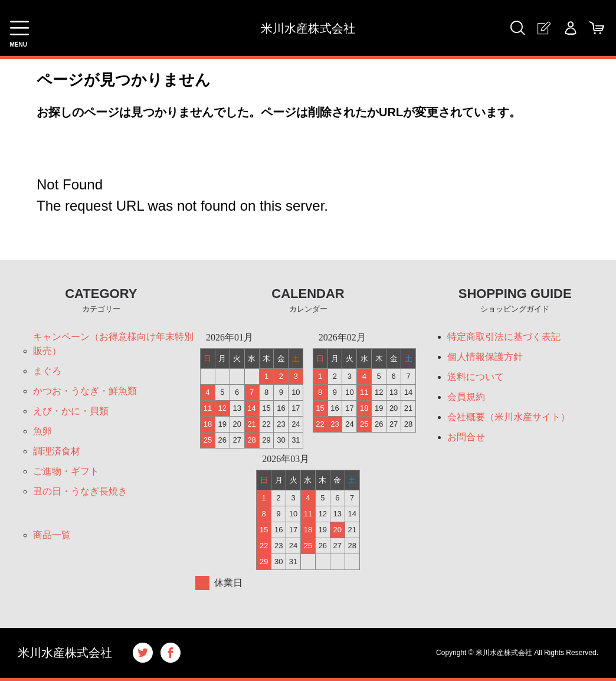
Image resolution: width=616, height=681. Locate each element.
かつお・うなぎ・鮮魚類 (85, 391)
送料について (476, 377)
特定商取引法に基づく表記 (504, 337)
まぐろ (47, 371)
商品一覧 (52, 535)
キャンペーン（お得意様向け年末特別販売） (113, 344)
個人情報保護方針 (485, 357)
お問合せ (466, 437)
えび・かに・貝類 (71, 411)
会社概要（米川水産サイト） (509, 417)
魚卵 (42, 431)
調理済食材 (57, 451)
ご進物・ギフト (66, 471)
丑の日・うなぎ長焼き (80, 491)
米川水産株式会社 (308, 28)
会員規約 (466, 397)
